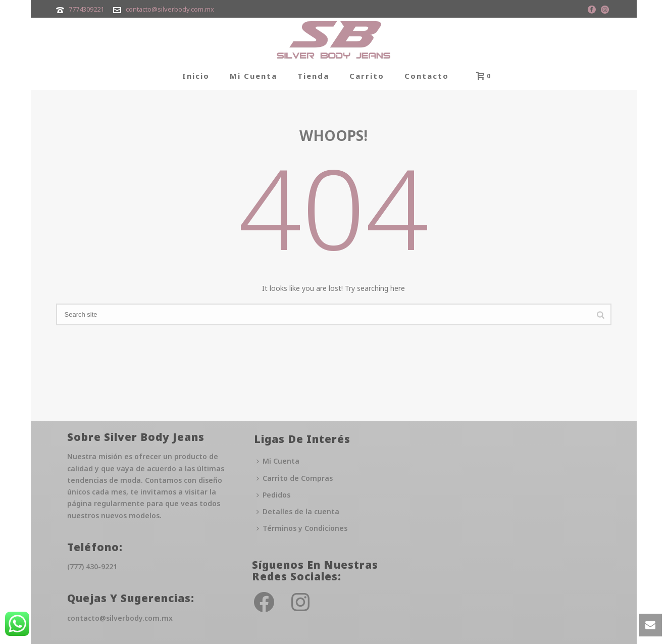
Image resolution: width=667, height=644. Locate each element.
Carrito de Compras (295, 478)
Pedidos (273, 495)
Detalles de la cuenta (298, 511)
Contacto (427, 76)
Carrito (367, 76)
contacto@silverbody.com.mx (170, 9)
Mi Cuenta (253, 76)
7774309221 (86, 9)
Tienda (313, 76)
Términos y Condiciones (302, 528)
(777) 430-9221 (92, 566)
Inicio (196, 76)
